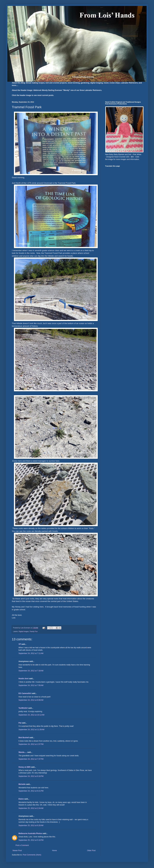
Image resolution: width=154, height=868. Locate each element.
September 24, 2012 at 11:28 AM (31, 730)
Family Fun (34, 631)
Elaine (21, 799)
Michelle (22, 784)
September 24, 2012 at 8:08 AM (31, 700)
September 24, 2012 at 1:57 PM (31, 744)
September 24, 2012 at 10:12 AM (31, 715)
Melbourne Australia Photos (30, 833)
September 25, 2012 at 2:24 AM (31, 808)
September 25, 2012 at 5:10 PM (31, 840)
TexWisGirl (23, 708)
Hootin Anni (24, 679)
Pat (20, 723)
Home (54, 851)
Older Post (91, 851)
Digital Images (24, 631)
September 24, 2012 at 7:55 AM (31, 685)
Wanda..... (23, 752)
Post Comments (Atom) (32, 855)
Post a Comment (22, 845)
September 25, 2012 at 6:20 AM (31, 825)
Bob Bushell (24, 738)
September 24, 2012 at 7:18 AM (31, 671)
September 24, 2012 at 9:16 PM (31, 776)
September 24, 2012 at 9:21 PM (31, 791)
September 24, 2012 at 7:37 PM (31, 759)
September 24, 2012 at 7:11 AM (31, 653)
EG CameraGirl (25, 693)
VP (20, 644)
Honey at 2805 (25, 767)
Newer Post (17, 851)
